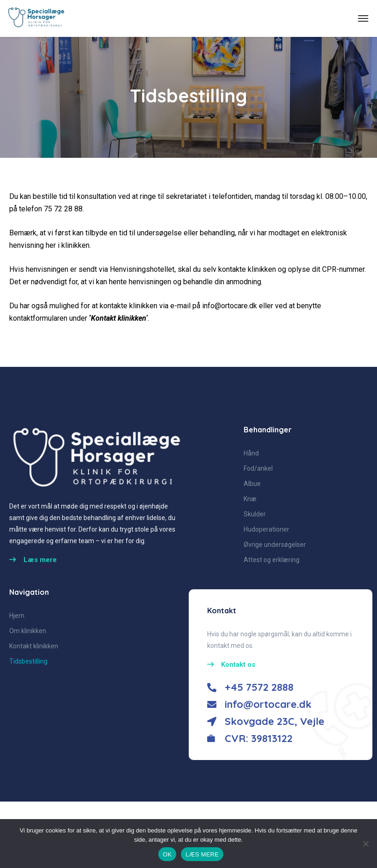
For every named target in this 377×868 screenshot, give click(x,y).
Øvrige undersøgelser (275, 545)
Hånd (251, 453)
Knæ (250, 499)
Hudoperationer (266, 529)
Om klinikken (28, 631)
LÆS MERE (202, 854)
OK (167, 854)
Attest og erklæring (272, 560)
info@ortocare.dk (230, 306)
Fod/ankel (258, 468)
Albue (252, 484)
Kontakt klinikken (118, 318)
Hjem (17, 616)
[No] (365, 844)
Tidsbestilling (28, 661)
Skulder (255, 514)
